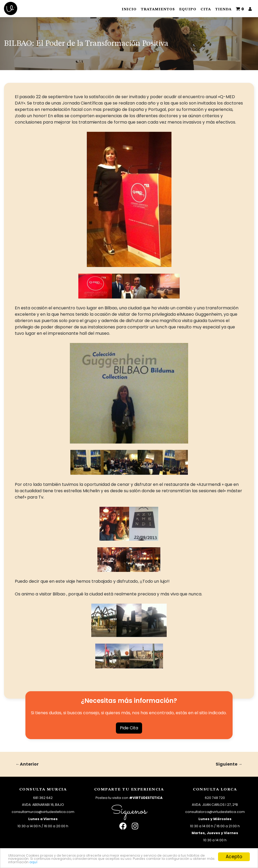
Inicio (129, 9)
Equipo (188, 9)
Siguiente (227, 764)
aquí (194, 861)
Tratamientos (158, 9)
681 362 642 (43, 798)
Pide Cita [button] (129, 728)
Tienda (223, 9)
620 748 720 (215, 798)
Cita (206, 9)
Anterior (29, 764)
